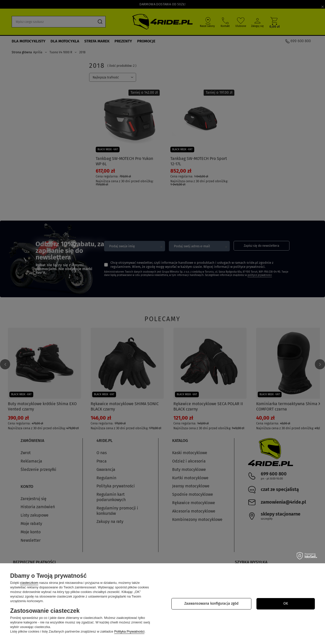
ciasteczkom (29, 583)
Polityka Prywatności (129, 631)
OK (286, 604)
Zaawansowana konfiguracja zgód (211, 604)
